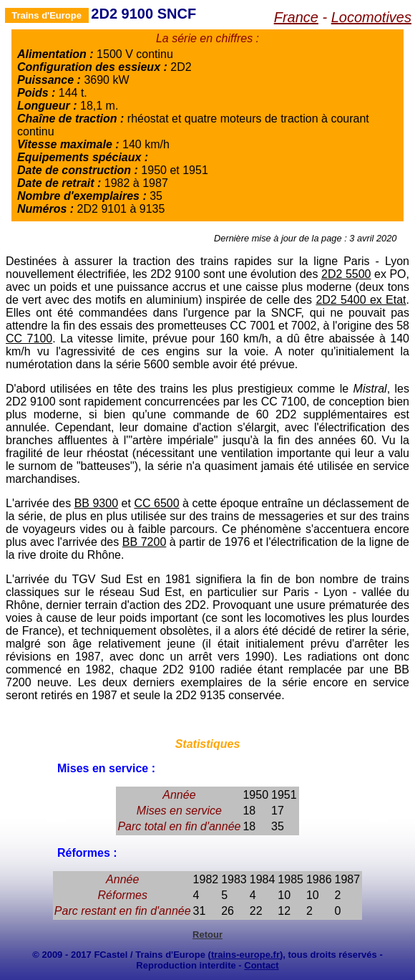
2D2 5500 (346, 274)
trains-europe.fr (245, 955)
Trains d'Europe (47, 15)
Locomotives (371, 17)
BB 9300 (96, 503)
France (296, 17)
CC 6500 (156, 503)
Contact (261, 965)
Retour (207, 935)
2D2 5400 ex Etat (361, 300)
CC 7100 (29, 338)
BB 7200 (145, 542)
